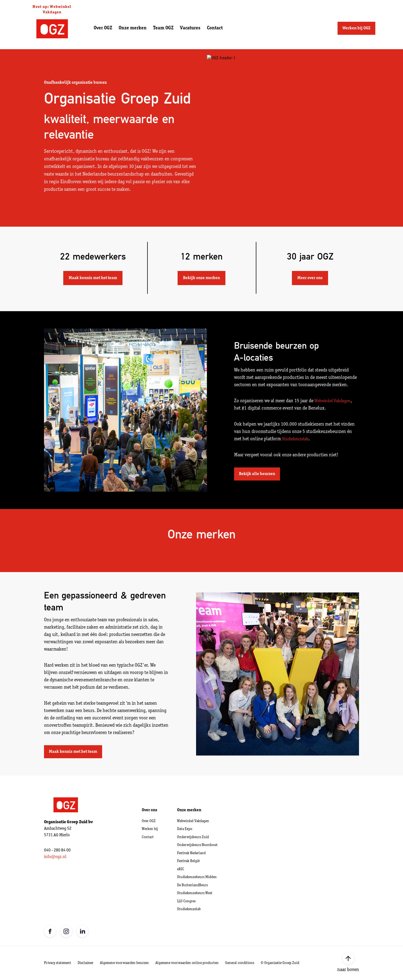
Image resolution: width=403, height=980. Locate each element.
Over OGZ (103, 28)
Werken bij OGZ (356, 28)
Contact (215, 28)
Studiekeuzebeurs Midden (197, 877)
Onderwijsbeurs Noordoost (197, 845)
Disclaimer (86, 963)
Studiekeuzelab (295, 439)
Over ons (149, 810)
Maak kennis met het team (93, 278)
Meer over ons (310, 278)
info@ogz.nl (55, 857)
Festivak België (188, 861)
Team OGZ (163, 28)
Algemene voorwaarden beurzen (124, 963)
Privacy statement (58, 963)
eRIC (181, 869)
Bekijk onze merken (201, 278)
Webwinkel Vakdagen (333, 401)
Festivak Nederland (191, 853)
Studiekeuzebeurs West (195, 893)
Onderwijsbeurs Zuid (193, 837)
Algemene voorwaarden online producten (187, 963)
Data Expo (185, 829)
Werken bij (150, 829)
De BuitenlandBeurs (192, 885)
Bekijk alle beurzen (257, 474)
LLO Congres (186, 901)
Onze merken (133, 28)
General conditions (240, 963)
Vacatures (190, 28)
